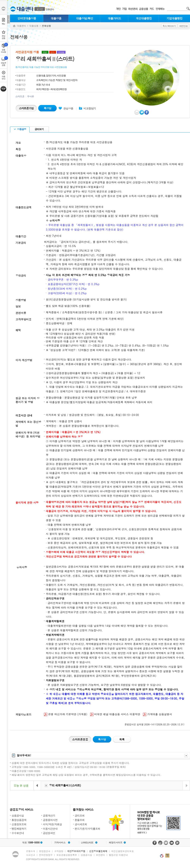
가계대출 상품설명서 (158, 714)
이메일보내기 (137, 112)
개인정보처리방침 (76, 851)
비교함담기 (90, 109)
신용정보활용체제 (98, 851)
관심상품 (66, 109)
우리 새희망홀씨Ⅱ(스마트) (65, 785)
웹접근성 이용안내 (118, 855)
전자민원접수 (46, 855)
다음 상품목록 (186, 785)
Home (14, 26)
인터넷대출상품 (27, 18)
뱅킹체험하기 (19, 829)
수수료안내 (18, 833)
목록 (122, 739)
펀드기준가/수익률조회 (87, 829)
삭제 (46, 785)
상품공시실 (18, 816)
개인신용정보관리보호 (123, 851)
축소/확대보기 (169, 26)
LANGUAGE (87, 842)
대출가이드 (114, 18)
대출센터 (21, 26)
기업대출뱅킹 (174, 18)
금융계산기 (49, 816)
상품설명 (20, 129)
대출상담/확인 (85, 18)
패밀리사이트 (116, 842)
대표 (31, 842)
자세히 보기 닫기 (186, 756)
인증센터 (50, 9)
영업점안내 (45, 851)
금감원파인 (49, 833)
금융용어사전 (50, 820)
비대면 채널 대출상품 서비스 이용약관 (115, 714)
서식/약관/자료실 (52, 824)
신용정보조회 (19, 824)
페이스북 (147, 112)
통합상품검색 (19, 820)
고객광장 (59, 851)
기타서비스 (60, 842)
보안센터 (100, 855)
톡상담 (47, 108)
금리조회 (80, 816)
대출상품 (56, 18)
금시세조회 (81, 824)
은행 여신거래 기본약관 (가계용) (66, 714)
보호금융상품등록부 (67, 855)
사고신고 (31, 855)
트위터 (142, 112)
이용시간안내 (50, 829)
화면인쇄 (183, 26)
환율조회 (80, 820)
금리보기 (39, 129)
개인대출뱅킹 (144, 18)
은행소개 (31, 851)
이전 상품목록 (37, 785)
